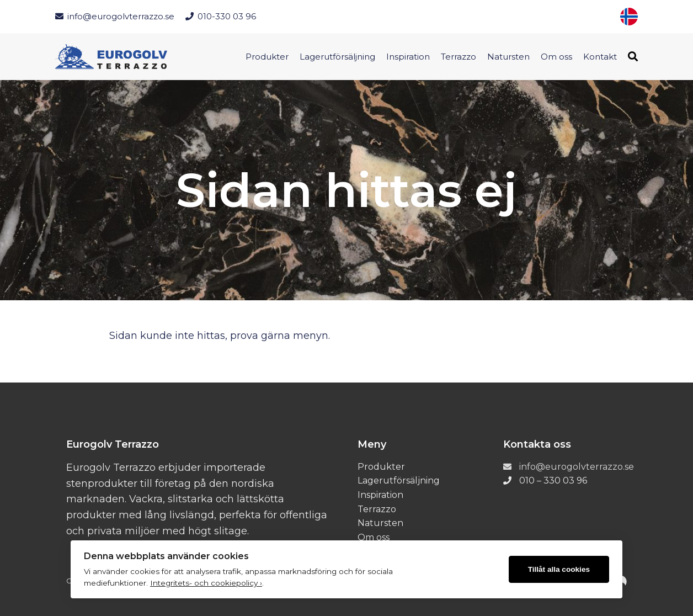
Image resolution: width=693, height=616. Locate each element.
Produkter (267, 57)
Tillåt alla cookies (559, 569)
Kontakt (600, 57)
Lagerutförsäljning (337, 57)
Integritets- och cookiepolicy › (206, 583)
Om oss (556, 57)
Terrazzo (459, 57)
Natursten (508, 57)
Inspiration (408, 57)
